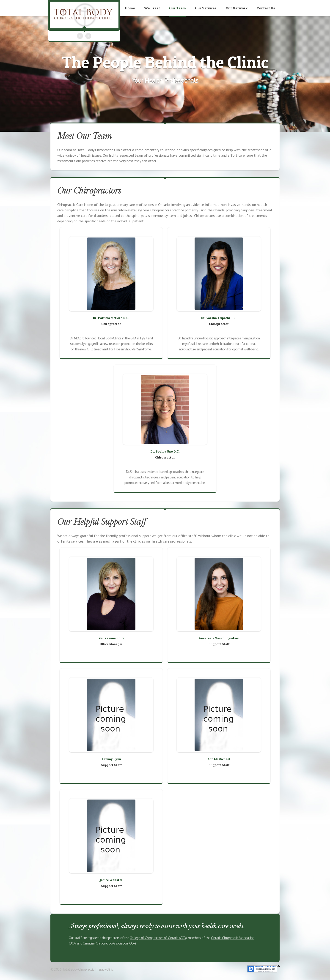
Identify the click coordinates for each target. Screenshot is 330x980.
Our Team (177, 8)
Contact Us (266, 8)
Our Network (237, 8)
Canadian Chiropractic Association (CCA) (109, 943)
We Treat (152, 8)
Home (130, 8)
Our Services (206, 8)
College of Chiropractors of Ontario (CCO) (158, 938)
